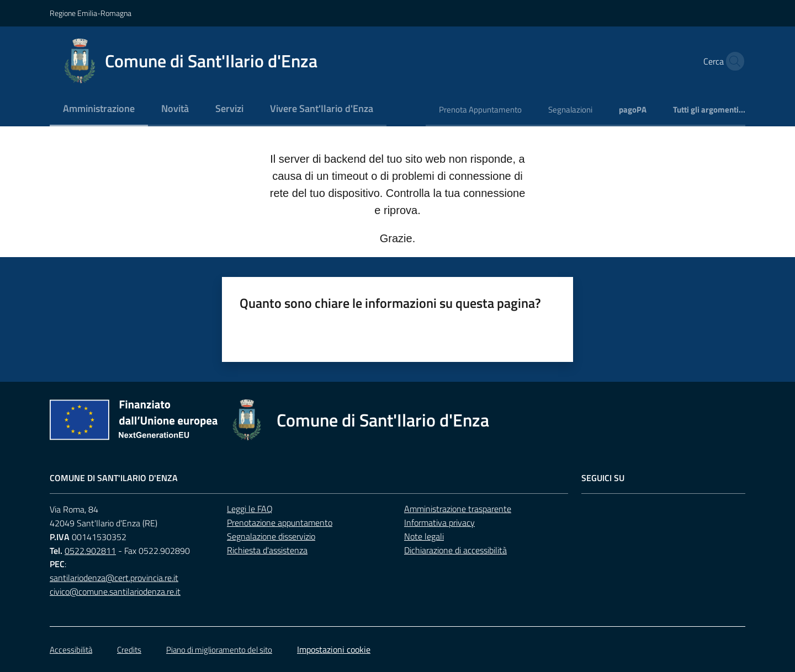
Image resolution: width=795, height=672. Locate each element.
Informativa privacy (439, 522)
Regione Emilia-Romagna (91, 13)
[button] (732, 61)
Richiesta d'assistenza (267, 550)
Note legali (424, 536)
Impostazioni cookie (334, 649)
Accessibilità (71, 650)
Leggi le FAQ (250, 509)
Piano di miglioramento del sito (219, 650)
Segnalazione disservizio (271, 536)
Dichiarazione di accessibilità (455, 550)
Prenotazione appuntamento (280, 522)
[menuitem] (99, 110)
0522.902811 (90, 551)
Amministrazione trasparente (458, 509)
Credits (129, 650)
